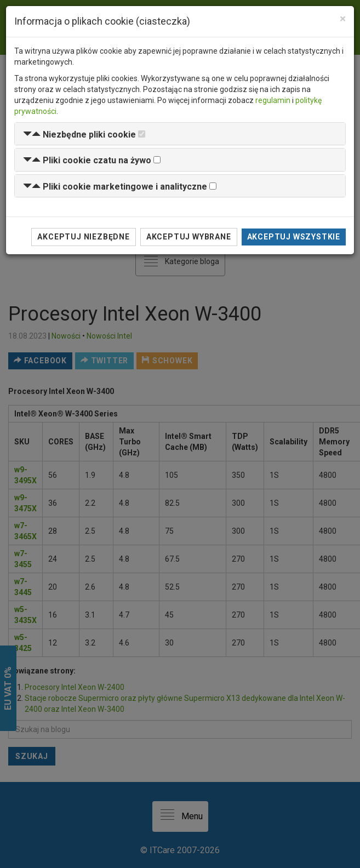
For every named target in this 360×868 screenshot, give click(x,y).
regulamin (273, 100)
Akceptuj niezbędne (83, 237)
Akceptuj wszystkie (294, 237)
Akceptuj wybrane (189, 237)
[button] (79, 135)
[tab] (180, 134)
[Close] (343, 19)
